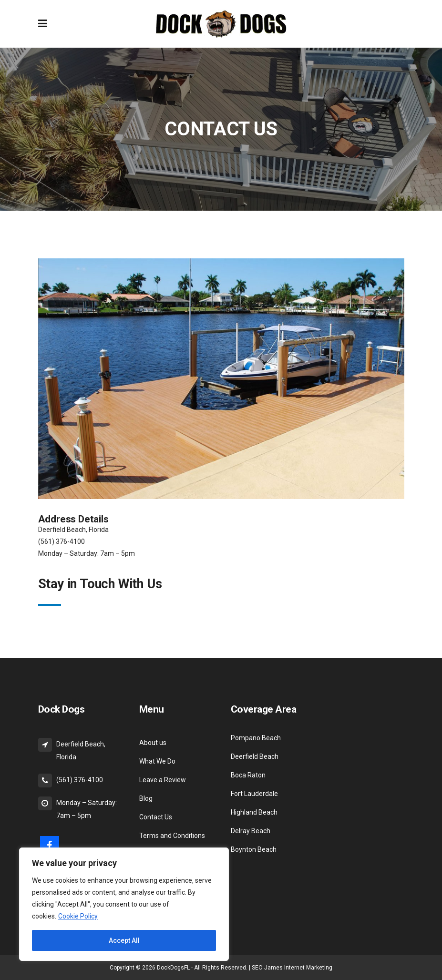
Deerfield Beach (255, 756)
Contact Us (156, 817)
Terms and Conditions (172, 836)
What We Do (157, 761)
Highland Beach (254, 812)
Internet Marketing (308, 968)
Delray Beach (251, 831)
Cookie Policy (78, 916)
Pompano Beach (256, 738)
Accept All (124, 940)
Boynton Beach (254, 849)
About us (153, 743)
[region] (124, 904)
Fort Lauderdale (254, 794)
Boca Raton (248, 775)
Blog (146, 798)
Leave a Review (163, 780)
